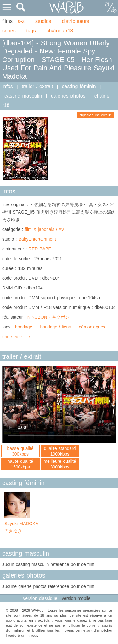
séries (9, 31)
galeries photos (68, 96)
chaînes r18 (60, 31)
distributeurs (75, 21)
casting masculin (23, 96)
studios (43, 21)
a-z (21, 21)
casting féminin (79, 86)
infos (8, 86)
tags (31, 31)
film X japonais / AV (45, 229)
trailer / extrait (37, 86)
